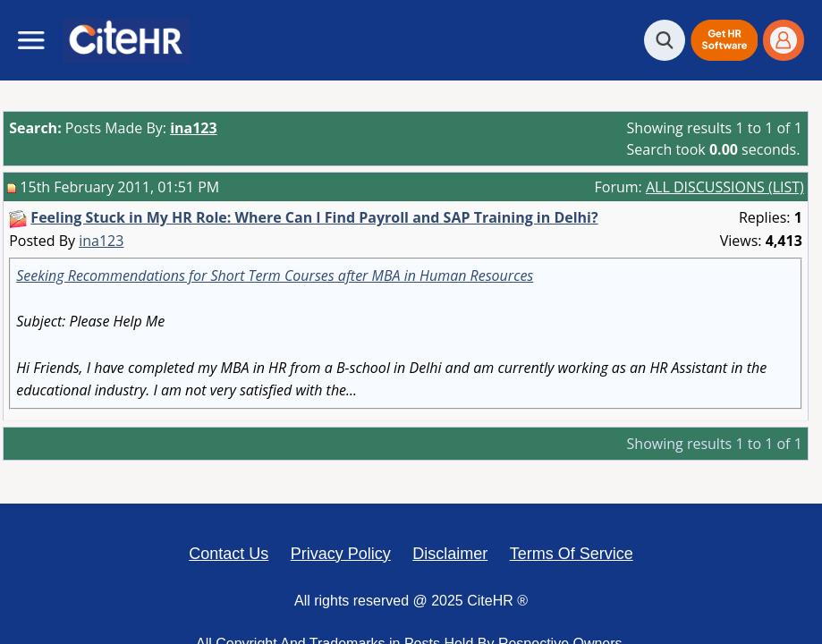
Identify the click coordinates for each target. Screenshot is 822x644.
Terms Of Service (572, 554)
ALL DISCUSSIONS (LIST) (725, 187)
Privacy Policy (341, 554)
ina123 (101, 241)
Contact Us (229, 554)
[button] (724, 40)
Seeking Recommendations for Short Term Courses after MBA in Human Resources (275, 275)
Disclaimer (450, 554)
